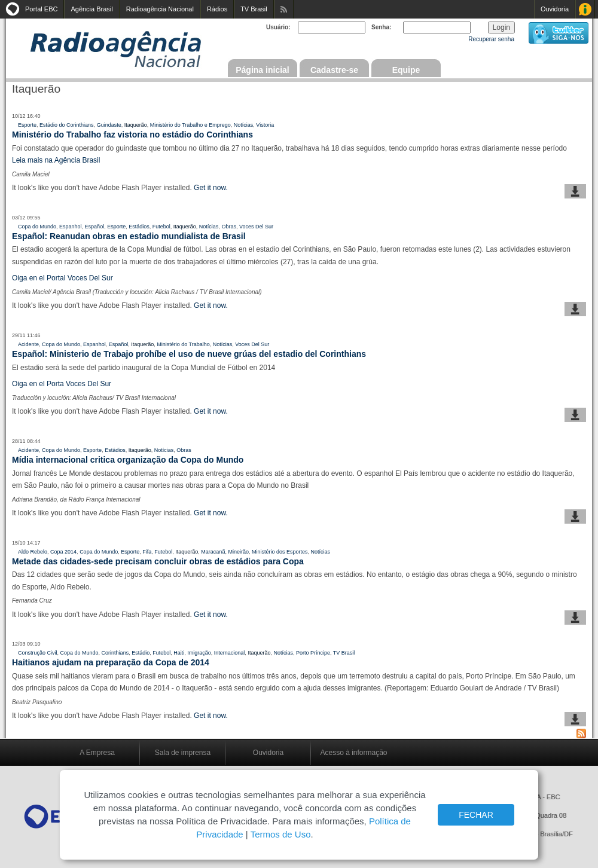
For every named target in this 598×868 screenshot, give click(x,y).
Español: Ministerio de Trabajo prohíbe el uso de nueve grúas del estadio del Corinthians (189, 354)
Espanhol (71, 227)
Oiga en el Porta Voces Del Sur (62, 384)
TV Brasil (254, 9)
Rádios (217, 9)
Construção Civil (38, 653)
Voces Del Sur (256, 227)
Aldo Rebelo (33, 552)
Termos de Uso (281, 834)
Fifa (147, 552)
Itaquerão (136, 125)
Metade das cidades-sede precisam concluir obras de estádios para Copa (158, 561)
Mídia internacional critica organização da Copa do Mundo (128, 460)
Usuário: (278, 27)
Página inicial (262, 70)
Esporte (27, 125)
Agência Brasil (91, 9)
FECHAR (476, 815)
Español (95, 227)
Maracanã (213, 552)
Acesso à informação (353, 753)
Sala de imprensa (183, 753)
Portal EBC (41, 9)
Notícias (244, 125)
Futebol (161, 227)
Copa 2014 (63, 552)
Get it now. (211, 188)
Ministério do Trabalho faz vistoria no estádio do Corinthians (132, 135)
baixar (575, 191)
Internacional (230, 653)
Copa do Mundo (37, 227)
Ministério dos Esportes (280, 552)
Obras (229, 227)
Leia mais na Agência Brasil (57, 160)
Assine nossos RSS (284, 9)
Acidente (28, 344)
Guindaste (109, 125)
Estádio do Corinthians (67, 125)
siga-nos (559, 33)
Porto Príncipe (313, 653)
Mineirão (238, 552)
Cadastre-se (334, 70)
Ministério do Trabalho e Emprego (190, 125)
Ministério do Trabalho (183, 344)
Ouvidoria (555, 9)
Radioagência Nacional (160, 9)
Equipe (406, 70)
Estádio (141, 653)
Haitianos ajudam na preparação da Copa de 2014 (111, 662)
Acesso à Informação (585, 9)
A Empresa (97, 753)
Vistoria (265, 125)
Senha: (381, 27)
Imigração (199, 653)
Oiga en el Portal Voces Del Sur (62, 278)
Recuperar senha (491, 39)
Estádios (139, 227)
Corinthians (115, 653)
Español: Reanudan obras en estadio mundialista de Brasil (129, 236)
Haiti (179, 653)
